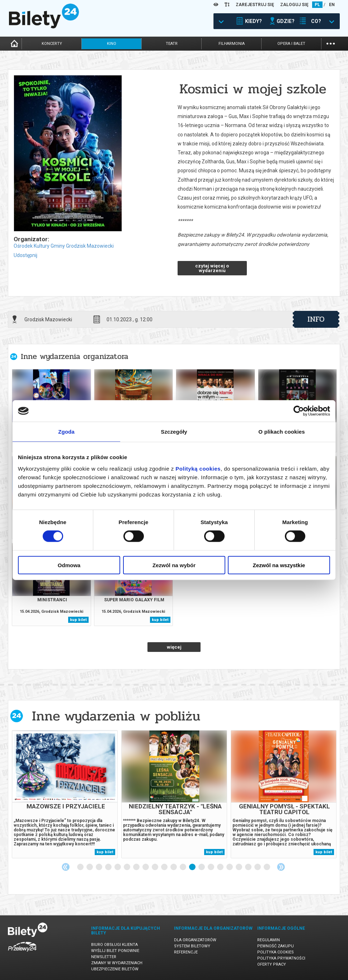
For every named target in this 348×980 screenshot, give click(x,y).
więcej (174, 647)
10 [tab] (165, 867)
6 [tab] (127, 867)
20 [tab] (258, 867)
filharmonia (232, 44)
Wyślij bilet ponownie (115, 951)
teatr (172, 44)
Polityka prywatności (281, 958)
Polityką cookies (198, 468)
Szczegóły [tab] (174, 432)
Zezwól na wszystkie (279, 565)
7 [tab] (137, 867)
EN (332, 5)
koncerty (52, 44)
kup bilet (78, 620)
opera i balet (291, 44)
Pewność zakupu (276, 946)
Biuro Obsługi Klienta (114, 945)
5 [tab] (118, 867)
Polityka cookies (276, 952)
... (331, 43)
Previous (66, 867)
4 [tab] (109, 867)
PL (317, 5)
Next (281, 867)
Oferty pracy (272, 964)
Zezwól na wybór (174, 565)
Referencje (186, 952)
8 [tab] (146, 867)
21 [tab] (267, 867)
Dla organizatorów (195, 940)
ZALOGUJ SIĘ (294, 5)
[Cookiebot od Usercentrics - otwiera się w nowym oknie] (299, 411)
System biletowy (192, 946)
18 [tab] (239, 867)
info (316, 319)
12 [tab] (183, 867)
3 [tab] (99, 867)
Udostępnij (25, 255)
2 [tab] (90, 867)
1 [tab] (81, 867)
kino (112, 44)
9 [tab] (155, 867)
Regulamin (269, 940)
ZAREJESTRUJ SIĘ (255, 5)
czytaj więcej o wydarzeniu (212, 268)
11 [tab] (174, 867)
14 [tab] (202, 867)
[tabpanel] (65, 794)
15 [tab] (211, 867)
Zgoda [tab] (66, 432)
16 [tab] (221, 867)
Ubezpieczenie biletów (115, 969)
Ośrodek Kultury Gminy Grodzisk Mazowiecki (64, 246)
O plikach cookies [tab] (281, 432)
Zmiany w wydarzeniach (117, 963)
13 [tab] (193, 867)
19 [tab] (249, 867)
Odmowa (69, 565)
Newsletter (104, 957)
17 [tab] (230, 867)
